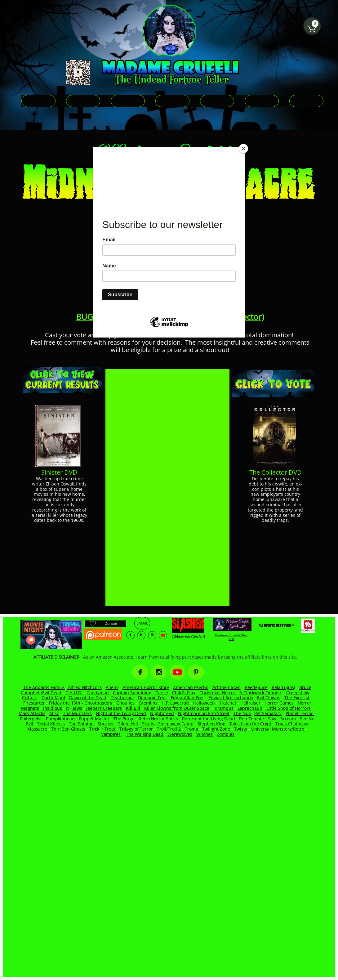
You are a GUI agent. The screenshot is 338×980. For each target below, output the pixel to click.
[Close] (243, 149)
